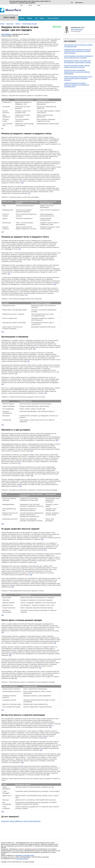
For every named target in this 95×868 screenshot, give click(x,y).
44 (45, 738)
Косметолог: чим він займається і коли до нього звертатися (21, 821)
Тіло (36, 18)
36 (3, 615)
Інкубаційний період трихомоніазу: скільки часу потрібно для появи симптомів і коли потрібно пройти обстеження (78, 51)
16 (55, 284)
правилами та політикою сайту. (25, 855)
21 (16, 374)
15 (9, 274)
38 (55, 643)
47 (48, 775)
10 (22, 183)
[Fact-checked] (57, 27)
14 (21, 261)
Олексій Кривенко (6, 34)
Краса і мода (10, 24)
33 (35, 562)
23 (46, 393)
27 (20, 463)
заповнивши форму (22, 859)
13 (20, 249)
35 (12, 587)
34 (31, 575)
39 (10, 655)
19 (34, 349)
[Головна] (11, 12)
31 (42, 539)
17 (26, 295)
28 (32, 476)
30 (3, 524)
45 (41, 750)
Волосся (43, 18)
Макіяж (30, 18)
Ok (72, 2)
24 (3, 425)
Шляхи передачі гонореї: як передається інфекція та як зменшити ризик (78, 46)
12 (3, 232)
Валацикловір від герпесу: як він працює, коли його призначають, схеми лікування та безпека (77, 62)
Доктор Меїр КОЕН (77, 29)
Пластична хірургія (53, 18)
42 (3, 710)
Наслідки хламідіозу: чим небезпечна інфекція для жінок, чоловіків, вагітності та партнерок (79, 57)
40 (40, 668)
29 (21, 486)
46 (22, 762)
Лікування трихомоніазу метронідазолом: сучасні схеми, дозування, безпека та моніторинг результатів (78, 78)
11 (29, 193)
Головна (2, 24)
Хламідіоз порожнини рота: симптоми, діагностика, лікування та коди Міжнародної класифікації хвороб (77, 85)
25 (57, 440)
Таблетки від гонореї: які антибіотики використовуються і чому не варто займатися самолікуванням (77, 72)
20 (28, 361)
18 (3, 332)
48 (3, 811)
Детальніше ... (80, 2)
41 (16, 678)
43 (50, 727)
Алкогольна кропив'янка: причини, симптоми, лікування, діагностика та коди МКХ (77, 66)
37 (3, 632)
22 (3, 384)
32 (45, 550)
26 (32, 451)
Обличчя (22, 18)
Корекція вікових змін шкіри (30, 24)
